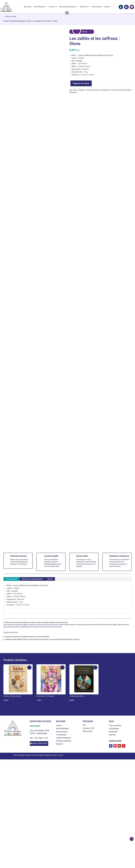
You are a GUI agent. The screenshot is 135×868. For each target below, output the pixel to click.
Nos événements (62, 729)
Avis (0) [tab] (50, 579)
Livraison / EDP (89, 728)
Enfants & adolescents (119, 90)
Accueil (6, 21)
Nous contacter (41, 744)
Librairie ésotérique (18, 21)
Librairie (52, 7)
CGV (84, 725)
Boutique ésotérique (68, 7)
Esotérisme (113, 732)
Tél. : (32, 738)
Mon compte (87, 731)
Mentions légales (19, 755)
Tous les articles (115, 725)
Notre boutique (62, 732)
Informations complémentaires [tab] (32, 579)
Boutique (28, 7)
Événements (97, 7)
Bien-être (84, 7)
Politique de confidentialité (34, 755)
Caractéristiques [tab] (11, 579)
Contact (107, 7)
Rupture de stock (81, 83)
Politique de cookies (50, 755)
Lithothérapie (39, 7)
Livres (29, 21)
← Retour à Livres (10, 16)
